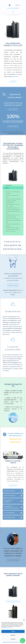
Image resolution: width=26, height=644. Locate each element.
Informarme (13, 485)
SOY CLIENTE (13, 109)
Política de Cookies (8, 628)
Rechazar (13, 635)
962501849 (16, 8)
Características (8, 185)
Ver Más (13, 82)
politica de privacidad (15, 642)
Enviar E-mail (10, 8)
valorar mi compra (13, 560)
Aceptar (13, 631)
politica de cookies (6, 642)
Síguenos (18, 5)
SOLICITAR (13, 285)
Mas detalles (15, 77)
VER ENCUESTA (13, 126)
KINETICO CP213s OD (13, 602)
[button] (24, 620)
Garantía (7, 188)
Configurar (13, 639)
